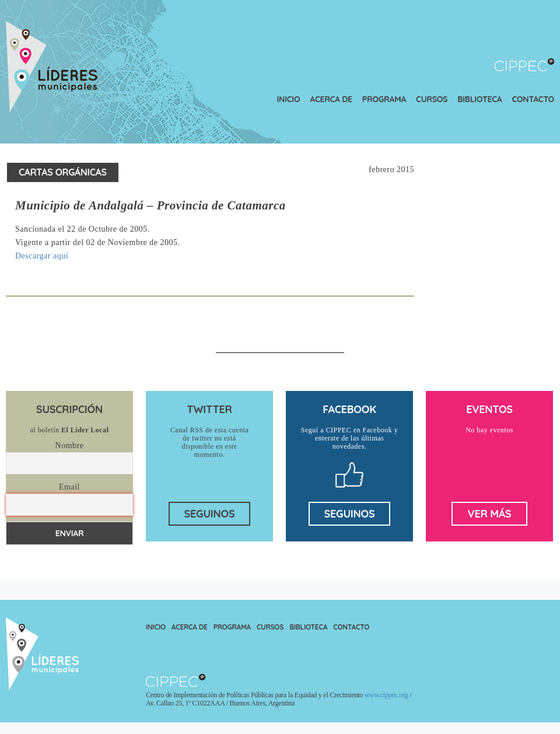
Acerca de (331, 99)
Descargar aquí (42, 256)
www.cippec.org (386, 695)
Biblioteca (480, 99)
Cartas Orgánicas (63, 172)
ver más (489, 514)
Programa (384, 99)
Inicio (289, 99)
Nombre (70, 445)
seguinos (210, 514)
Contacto (533, 99)
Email (69, 487)
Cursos (432, 99)
